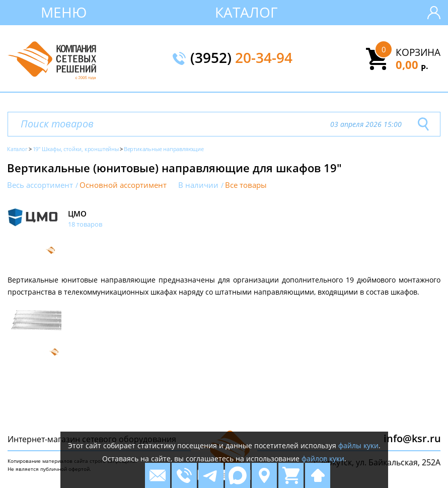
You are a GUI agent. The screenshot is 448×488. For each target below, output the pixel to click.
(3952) (241, 58)
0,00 (412, 64)
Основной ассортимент (123, 185)
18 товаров (85, 224)
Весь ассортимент (40, 185)
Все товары (246, 185)
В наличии (198, 185)
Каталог (246, 12)
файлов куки (323, 459)
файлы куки (358, 445)
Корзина (418, 52)
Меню (64, 12)
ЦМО (77, 214)
